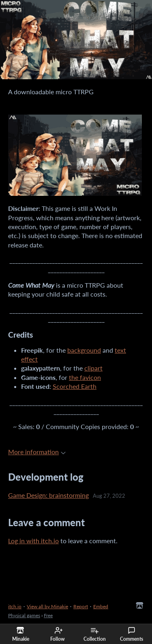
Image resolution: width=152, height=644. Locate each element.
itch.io (15, 606)
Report (81, 606)
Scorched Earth (75, 386)
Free (48, 615)
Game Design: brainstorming (48, 495)
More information (37, 452)
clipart (93, 368)
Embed (101, 606)
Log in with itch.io (33, 541)
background (84, 350)
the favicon (85, 377)
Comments (132, 634)
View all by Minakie (47, 606)
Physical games (24, 615)
